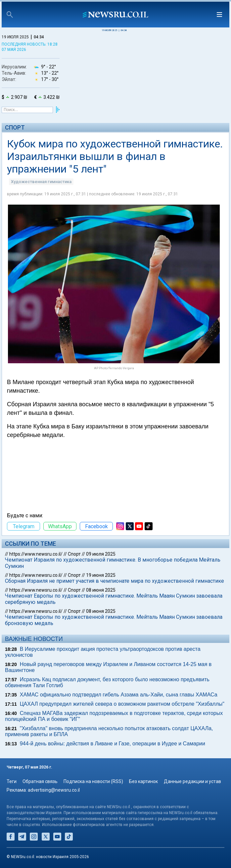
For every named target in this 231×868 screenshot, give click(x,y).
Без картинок (143, 781)
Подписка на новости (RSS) (93, 781)
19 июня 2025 (101, 575)
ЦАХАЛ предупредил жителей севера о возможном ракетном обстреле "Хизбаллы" (122, 704)
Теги (12, 781)
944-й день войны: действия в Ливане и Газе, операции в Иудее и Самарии (113, 744)
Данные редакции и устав (192, 781)
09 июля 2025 (101, 554)
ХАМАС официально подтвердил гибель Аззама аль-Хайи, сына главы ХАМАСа (119, 695)
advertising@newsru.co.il (54, 790)
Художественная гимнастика (41, 182)
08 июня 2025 (101, 590)
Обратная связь (40, 781)
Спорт (15, 127)
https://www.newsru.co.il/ (36, 554)
